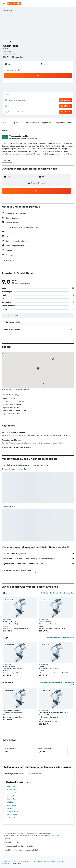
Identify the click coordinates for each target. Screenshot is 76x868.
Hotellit (14, 861)
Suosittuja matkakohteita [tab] (15, 774)
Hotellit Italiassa (37, 861)
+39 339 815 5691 (10, 54)
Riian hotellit (11, 808)
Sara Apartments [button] (45, 622)
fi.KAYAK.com (6, 861)
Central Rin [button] (43, 666)
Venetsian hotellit (13, 811)
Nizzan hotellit (11, 805)
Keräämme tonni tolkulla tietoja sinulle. (39, 846)
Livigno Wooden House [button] (11, 710)
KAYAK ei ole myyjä (39, 842)
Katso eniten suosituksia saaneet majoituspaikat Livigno (57, 683)
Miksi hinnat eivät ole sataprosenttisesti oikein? (39, 850)
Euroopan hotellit (24, 861)
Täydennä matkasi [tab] (35, 774)
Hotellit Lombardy (50, 861)
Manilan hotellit (12, 814)
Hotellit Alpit (61, 861)
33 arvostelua (17, 57)
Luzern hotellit (12, 817)
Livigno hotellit (6, 863)
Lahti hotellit (11, 802)
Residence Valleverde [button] (10, 622)
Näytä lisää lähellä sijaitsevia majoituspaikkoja (57, 593)
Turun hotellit (11, 793)
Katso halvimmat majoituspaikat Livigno (60, 638)
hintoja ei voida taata (53, 836)
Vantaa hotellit (12, 787)
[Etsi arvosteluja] (40, 315)
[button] (4, 3)
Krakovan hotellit (12, 799)
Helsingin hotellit (12, 796)
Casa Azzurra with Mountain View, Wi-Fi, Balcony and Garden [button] (54, 714)
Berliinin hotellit (12, 790)
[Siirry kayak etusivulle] (14, 3)
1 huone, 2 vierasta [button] (12, 70)
